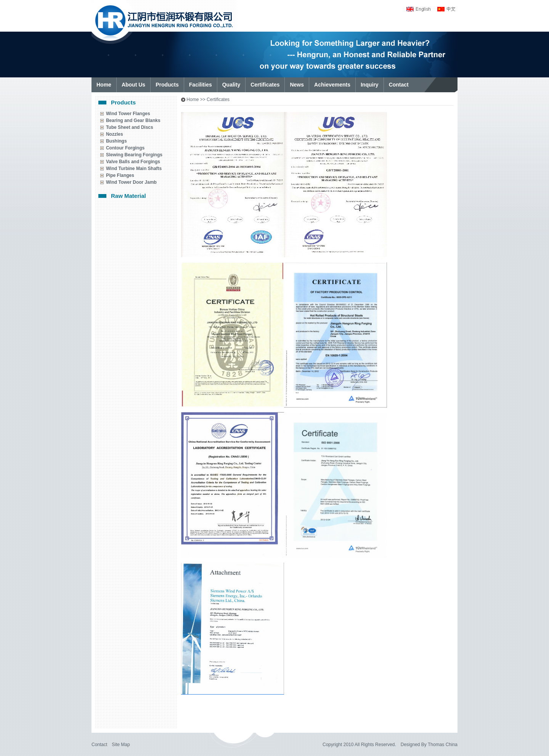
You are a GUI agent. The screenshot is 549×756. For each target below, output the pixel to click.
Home (193, 100)
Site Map (121, 745)
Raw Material (128, 196)
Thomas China (443, 745)
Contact (99, 745)
